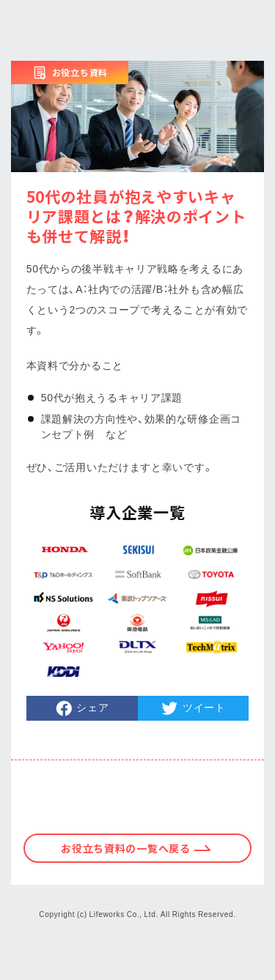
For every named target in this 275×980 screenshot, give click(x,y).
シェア (92, 707)
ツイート (204, 707)
